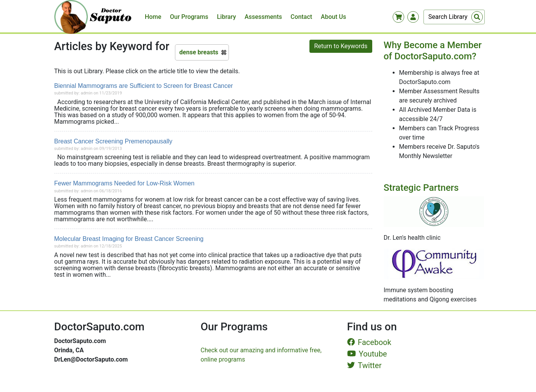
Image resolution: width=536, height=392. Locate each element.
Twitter (365, 365)
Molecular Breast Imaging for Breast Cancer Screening (129, 239)
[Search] (454, 17)
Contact (301, 17)
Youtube (367, 354)
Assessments (263, 17)
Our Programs (189, 17)
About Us (334, 17)
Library (226, 17)
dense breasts (199, 52)
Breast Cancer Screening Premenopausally (113, 141)
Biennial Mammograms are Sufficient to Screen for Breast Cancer (144, 86)
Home (153, 17)
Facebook (369, 342)
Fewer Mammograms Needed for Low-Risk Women (124, 183)
